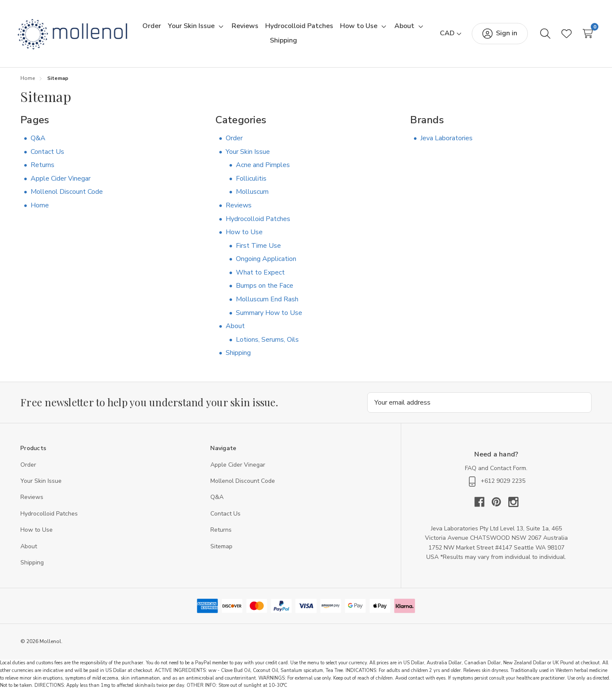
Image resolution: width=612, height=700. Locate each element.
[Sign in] (493, 35)
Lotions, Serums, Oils (267, 343)
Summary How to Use (269, 317)
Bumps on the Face (265, 289)
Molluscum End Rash (267, 303)
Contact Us (47, 155)
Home (40, 209)
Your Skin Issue (248, 155)
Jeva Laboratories (446, 142)
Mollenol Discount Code (67, 196)
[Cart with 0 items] (581, 35)
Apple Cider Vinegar (61, 182)
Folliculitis (251, 182)
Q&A (38, 142)
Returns (42, 169)
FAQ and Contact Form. (496, 472)
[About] (260, 43)
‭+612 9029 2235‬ (496, 485)
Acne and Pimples (263, 169)
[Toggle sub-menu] (237, 28)
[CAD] (444, 35)
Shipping (238, 357)
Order (234, 142)
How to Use (244, 236)
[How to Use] (376, 28)
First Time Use (258, 249)
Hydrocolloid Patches (258, 222)
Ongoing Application (266, 263)
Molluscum (252, 196)
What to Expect (260, 276)
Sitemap (221, 550)
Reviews (239, 209)
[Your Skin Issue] (208, 28)
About (235, 330)
